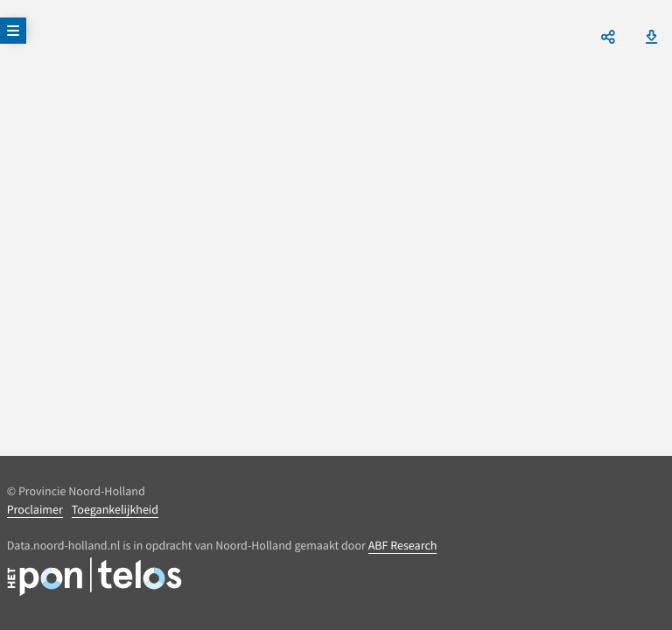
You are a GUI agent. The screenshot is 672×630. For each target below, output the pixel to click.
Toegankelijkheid (115, 509)
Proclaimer (35, 509)
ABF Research (403, 545)
